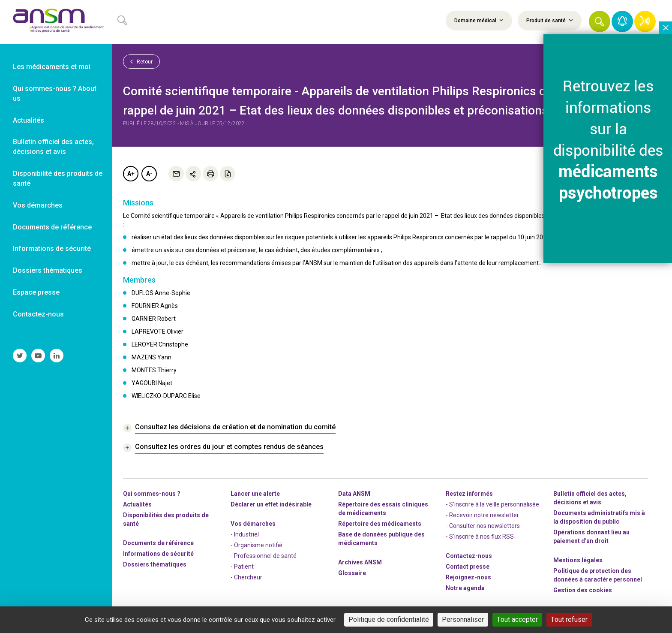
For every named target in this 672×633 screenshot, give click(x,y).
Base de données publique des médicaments (381, 539)
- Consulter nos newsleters (483, 526)
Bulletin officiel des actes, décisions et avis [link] (53, 147)
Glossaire (352, 573)
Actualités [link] (28, 120)
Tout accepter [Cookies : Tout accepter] (517, 619)
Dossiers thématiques (155, 564)
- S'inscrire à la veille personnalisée (492, 504)
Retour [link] (141, 61)
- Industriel (245, 534)
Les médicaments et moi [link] (52, 67)
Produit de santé (550, 20)
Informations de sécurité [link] (52, 249)
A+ (131, 174)
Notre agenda (465, 588)
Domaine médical (479, 20)
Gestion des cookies (583, 590)
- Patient (242, 567)
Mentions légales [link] (578, 560)
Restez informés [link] (469, 494)
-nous (468, 577)
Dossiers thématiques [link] (48, 270)
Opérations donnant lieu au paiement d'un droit (591, 537)
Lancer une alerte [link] (255, 494)
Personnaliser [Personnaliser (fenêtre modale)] (463, 619)
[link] (56, 22)
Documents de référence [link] (52, 227)
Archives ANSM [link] (360, 562)
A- (149, 174)
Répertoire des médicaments (380, 524)
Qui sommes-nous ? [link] (152, 494)
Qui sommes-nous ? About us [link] (55, 93)
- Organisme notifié (256, 545)
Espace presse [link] (36, 292)
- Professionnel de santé (264, 556)
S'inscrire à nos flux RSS (481, 537)
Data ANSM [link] (354, 494)
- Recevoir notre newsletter (482, 515)
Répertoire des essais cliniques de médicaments (383, 509)
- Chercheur (246, 577)
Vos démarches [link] (38, 205)
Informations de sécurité (158, 554)
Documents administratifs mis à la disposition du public (599, 517)
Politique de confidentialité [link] (389, 619)
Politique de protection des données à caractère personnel (598, 575)
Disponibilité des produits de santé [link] (58, 178)
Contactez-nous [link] (38, 314)
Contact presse (468, 567)
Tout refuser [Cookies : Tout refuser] (569, 619)
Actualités (137, 504)
